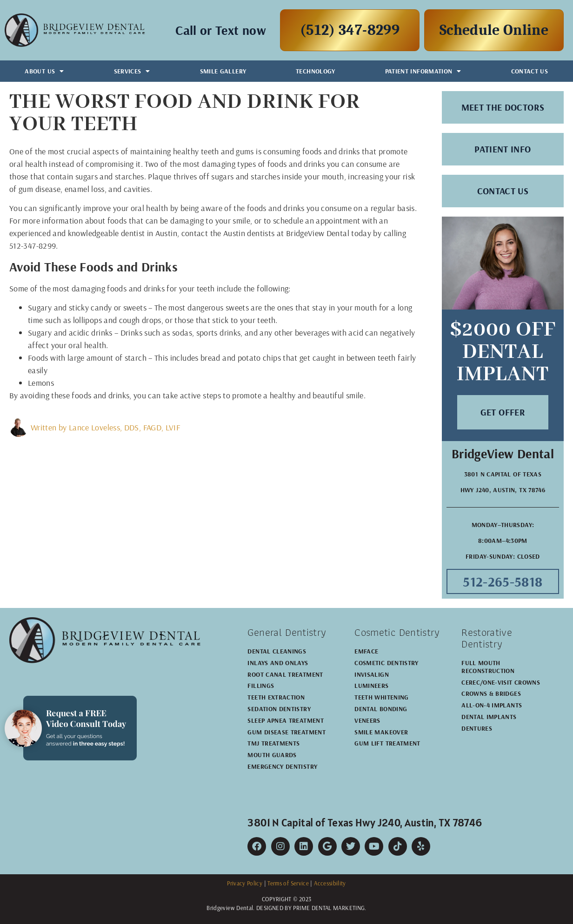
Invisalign (372, 674)
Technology (316, 71)
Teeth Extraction (276, 697)
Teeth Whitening (381, 697)
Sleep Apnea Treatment (286, 720)
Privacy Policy (245, 883)
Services (132, 71)
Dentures (477, 728)
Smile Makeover (381, 732)
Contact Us (530, 71)
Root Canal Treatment (285, 674)
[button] (503, 412)
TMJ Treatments (273, 743)
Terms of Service (288, 883)
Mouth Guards (272, 755)
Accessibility (330, 883)
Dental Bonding (381, 709)
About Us (44, 71)
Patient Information (423, 71)
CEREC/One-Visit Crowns (501, 682)
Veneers (367, 720)
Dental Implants (489, 717)
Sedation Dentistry (279, 709)
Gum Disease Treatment (286, 732)
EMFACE (366, 651)
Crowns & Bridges (491, 693)
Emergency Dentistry (282, 766)
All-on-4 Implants (492, 705)
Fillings (261, 686)
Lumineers (371, 686)
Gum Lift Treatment (387, 743)
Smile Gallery (223, 71)
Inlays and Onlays (278, 663)
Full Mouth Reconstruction (488, 667)
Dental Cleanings (277, 651)
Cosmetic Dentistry (386, 663)
